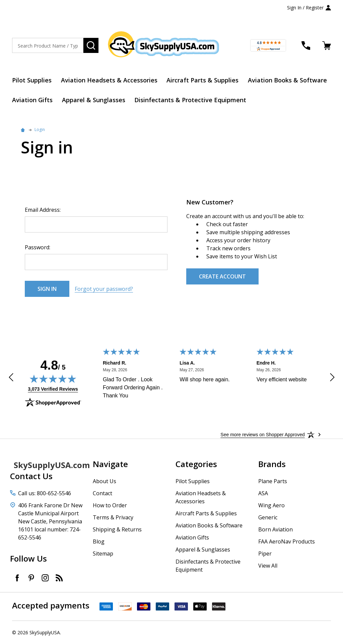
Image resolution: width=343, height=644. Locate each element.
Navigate (110, 464)
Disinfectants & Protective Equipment (191, 100)
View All (268, 566)
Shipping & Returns (117, 529)
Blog (99, 541)
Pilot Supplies (32, 80)
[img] (53, 379)
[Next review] (332, 378)
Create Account (222, 276)
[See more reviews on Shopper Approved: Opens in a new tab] (262, 435)
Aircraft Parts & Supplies (203, 80)
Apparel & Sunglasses (94, 100)
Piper (265, 554)
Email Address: (43, 210)
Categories (196, 464)
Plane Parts (273, 481)
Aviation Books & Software (288, 80)
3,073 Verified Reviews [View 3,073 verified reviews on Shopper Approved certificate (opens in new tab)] (53, 389)
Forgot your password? (104, 289)
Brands (272, 464)
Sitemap (103, 554)
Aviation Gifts (32, 100)
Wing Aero (271, 505)
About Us (105, 481)
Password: (38, 247)
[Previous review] (11, 378)
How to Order (110, 505)
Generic (268, 517)
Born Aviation (276, 529)
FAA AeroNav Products (287, 541)
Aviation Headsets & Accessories (109, 80)
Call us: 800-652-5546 (45, 493)
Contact (102, 493)
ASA (263, 493)
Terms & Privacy (113, 517)
